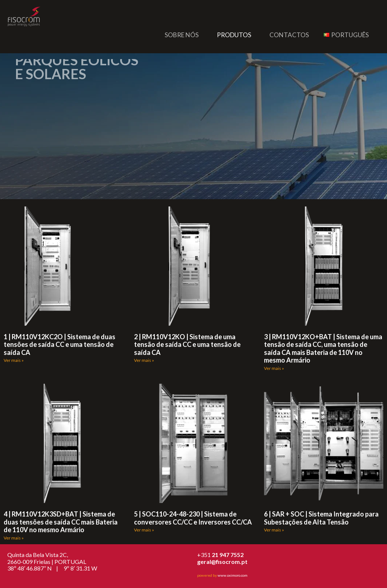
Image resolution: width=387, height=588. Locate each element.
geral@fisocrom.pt (222, 562)
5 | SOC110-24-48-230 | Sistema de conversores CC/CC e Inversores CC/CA (193, 518)
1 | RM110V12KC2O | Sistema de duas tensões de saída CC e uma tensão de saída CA (60, 345)
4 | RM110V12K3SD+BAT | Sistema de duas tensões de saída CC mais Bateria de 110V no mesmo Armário (61, 522)
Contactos (289, 35)
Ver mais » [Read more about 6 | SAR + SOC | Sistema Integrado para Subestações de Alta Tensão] (274, 530)
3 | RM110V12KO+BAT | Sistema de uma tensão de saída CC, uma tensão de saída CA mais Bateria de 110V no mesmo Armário (323, 349)
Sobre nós (182, 35)
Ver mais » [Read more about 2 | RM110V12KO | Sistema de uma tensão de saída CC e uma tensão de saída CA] (144, 360)
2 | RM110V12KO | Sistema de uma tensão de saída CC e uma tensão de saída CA (187, 345)
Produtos (234, 35)
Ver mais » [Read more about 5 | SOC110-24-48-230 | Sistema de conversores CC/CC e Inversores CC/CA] (144, 530)
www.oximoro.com (233, 575)
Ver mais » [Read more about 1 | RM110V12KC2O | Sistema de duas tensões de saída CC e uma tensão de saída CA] (14, 360)
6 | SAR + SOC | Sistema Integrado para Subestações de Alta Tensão (321, 518)
